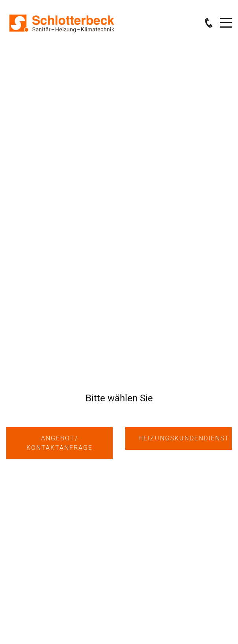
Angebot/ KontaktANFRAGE (59, 443)
